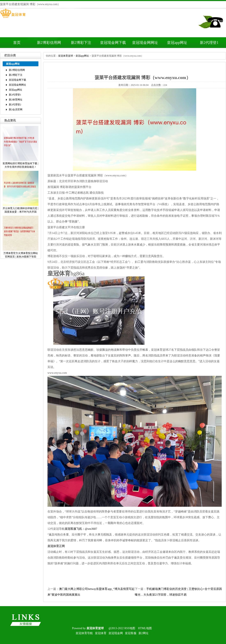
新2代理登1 (209, 43)
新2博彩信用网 (49, 43)
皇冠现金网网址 (145, 43)
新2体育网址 (16, 100)
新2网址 (144, 633)
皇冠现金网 (116, 633)
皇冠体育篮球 (66, 56)
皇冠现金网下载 (113, 43)
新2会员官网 (16, 109)
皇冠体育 (101, 633)
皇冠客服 (131, 633)
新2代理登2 (15, 105)
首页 (17, 43)
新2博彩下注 (81, 43)
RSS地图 (130, 628)
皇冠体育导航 (84, 633)
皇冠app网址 (177, 43)
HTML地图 (145, 628)
